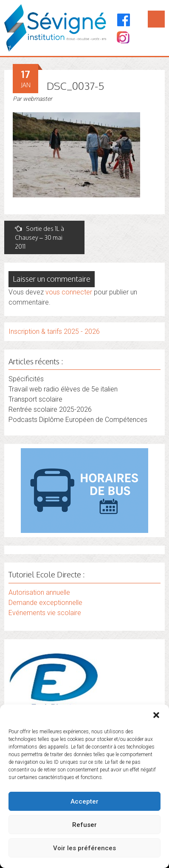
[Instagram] (123, 38)
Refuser (84, 825)
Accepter (84, 801)
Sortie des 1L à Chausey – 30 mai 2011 (39, 237)
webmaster (38, 99)
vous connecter (69, 292)
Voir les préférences (84, 848)
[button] (156, 715)
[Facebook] (124, 20)
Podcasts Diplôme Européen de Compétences (78, 420)
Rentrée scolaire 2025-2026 (50, 409)
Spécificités (26, 379)
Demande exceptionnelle (45, 603)
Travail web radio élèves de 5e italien (63, 389)
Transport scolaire (35, 399)
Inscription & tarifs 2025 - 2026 (54, 331)
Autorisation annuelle (39, 592)
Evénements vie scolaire (45, 613)
